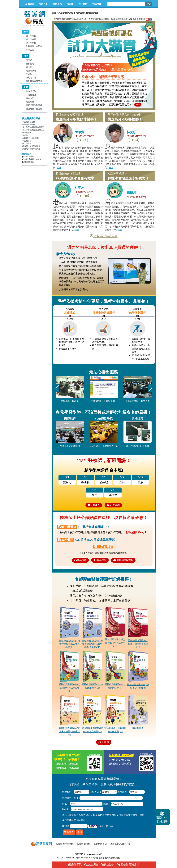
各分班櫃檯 (121, 553)
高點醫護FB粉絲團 (121, 755)
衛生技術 (30, 98)
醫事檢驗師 (27, 133)
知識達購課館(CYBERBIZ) (34, 159)
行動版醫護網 (140, 844)
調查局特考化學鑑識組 (31, 146)
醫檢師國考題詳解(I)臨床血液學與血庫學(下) (138, 644)
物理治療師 (31, 71)
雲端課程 (137, 419)
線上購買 (104, 742)
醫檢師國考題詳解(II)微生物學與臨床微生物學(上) (69, 644)
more (138, 105)
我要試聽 (80, 560)
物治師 (101, 19)
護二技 (76, 19)
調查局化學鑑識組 (34, 109)
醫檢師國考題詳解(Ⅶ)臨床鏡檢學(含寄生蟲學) (69, 732)
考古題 (70, 4)
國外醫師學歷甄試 (34, 81)
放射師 (29, 74)
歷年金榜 (83, 4)
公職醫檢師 (31, 95)
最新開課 (75, 865)
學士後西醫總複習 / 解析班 (33, 127)
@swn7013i (95, 754)
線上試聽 (91, 865)
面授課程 (70, 419)
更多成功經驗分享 (104, 236)
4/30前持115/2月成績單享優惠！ (96, 540)
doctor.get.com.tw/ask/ (93, 854)
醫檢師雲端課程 (123, 560)
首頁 (54, 13)
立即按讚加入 (146, 754)
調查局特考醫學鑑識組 (31, 149)
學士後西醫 (31, 36)
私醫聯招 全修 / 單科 (31, 138)
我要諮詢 (113, 505)
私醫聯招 (69, 19)
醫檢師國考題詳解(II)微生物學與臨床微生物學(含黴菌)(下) (92, 644)
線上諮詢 (108, 865)
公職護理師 (31, 91)
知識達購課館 (29, 156)
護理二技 (30, 50)
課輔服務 (57, 4)
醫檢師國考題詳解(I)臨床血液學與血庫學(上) (115, 643)
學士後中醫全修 (29, 122)
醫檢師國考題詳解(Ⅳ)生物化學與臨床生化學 (69, 688)
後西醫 (62, 19)
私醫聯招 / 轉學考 (34, 46)
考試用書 (97, 4)
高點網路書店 (29, 162)
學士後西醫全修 (29, 125)
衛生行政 (30, 102)
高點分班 (30, 4)
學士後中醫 (31, 39)
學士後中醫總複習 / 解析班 (33, 130)
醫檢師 (29, 67)
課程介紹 (44, 4)
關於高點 (114, 844)
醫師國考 (30, 64)
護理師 (29, 60)
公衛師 (113, 19)
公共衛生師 (31, 77)
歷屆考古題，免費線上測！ (104, 401)
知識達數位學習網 (65, 844)
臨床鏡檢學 (138, 728)
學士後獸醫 (31, 43)
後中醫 (56, 19)
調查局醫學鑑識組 (34, 105)
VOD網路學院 (104, 419)
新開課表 (94, 505)
